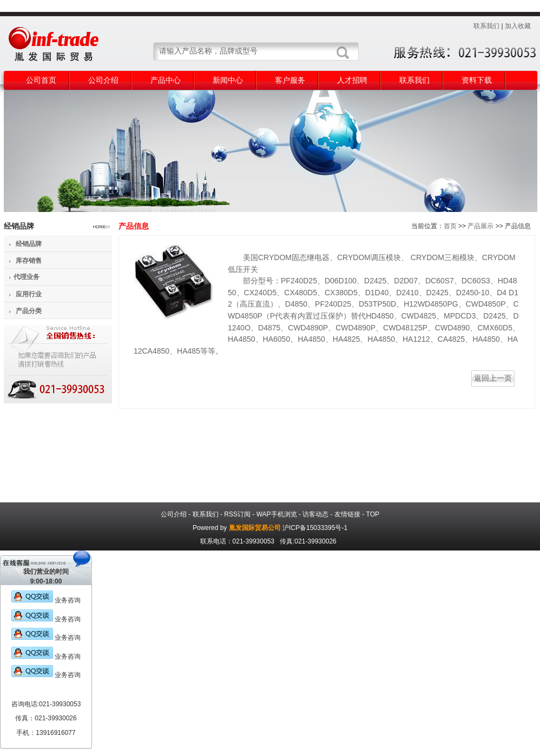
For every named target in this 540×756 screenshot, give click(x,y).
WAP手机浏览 (277, 514)
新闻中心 (228, 80)
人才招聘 (352, 80)
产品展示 (480, 226)
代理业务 (27, 277)
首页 (450, 226)
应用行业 (29, 294)
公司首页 (41, 80)
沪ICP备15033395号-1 (315, 528)
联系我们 (486, 26)
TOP (373, 514)
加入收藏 (518, 26)
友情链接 (347, 514)
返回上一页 (493, 378)
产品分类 (29, 311)
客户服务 (290, 80)
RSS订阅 (237, 514)
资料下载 (477, 80)
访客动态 (315, 514)
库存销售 (29, 261)
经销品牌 (29, 244)
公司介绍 (103, 80)
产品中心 (166, 80)
